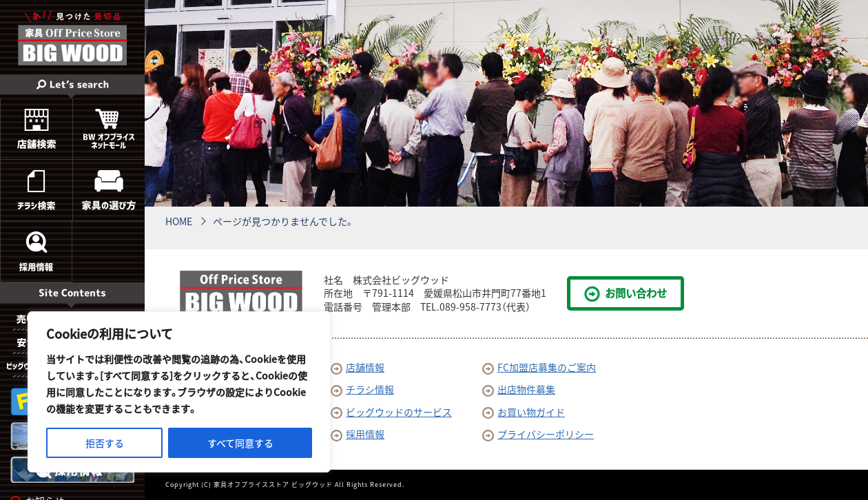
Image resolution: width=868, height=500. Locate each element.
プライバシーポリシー (538, 434)
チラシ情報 (362, 389)
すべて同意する (240, 443)
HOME (179, 221)
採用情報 (358, 434)
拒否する (105, 443)
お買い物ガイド (524, 412)
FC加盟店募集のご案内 (539, 367)
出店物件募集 (519, 389)
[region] (179, 392)
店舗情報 (358, 367)
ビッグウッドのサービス (391, 412)
